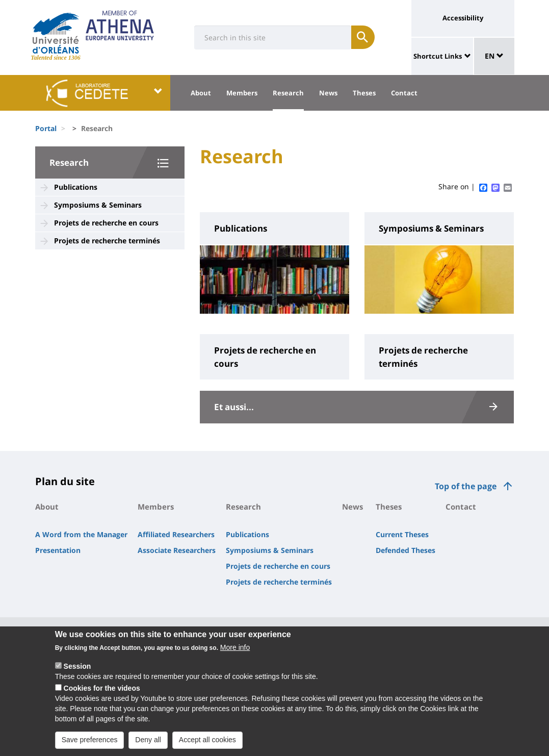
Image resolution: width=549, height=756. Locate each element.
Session (77, 671)
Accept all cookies (207, 744)
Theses (364, 93)
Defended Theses (406, 550)
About (201, 93)
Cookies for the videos (102, 693)
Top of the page (466, 486)
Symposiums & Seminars (98, 205)
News (328, 93)
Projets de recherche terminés (107, 241)
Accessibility (463, 18)
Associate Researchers (177, 550)
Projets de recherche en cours (106, 223)
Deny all (148, 744)
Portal (46, 128)
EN (494, 56)
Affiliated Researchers (176, 534)
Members (242, 93)
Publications (76, 187)
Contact (404, 93)
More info (235, 652)
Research (288, 93)
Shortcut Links (438, 56)
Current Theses (402, 534)
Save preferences (90, 744)
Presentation (58, 550)
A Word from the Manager (81, 534)
